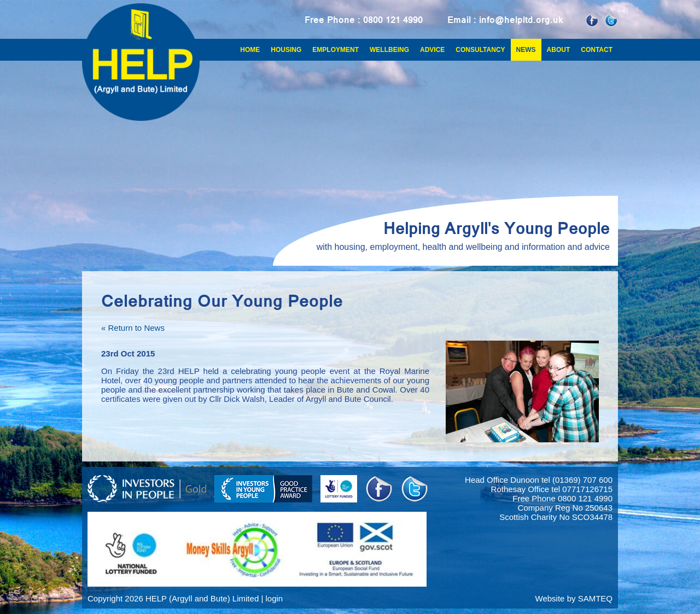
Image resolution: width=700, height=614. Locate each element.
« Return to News (133, 328)
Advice (432, 50)
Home (250, 50)
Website (550, 598)
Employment (336, 50)
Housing (286, 50)
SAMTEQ (595, 598)
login (274, 598)
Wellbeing (389, 50)
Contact (597, 50)
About (559, 50)
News (526, 50)
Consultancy (480, 50)
